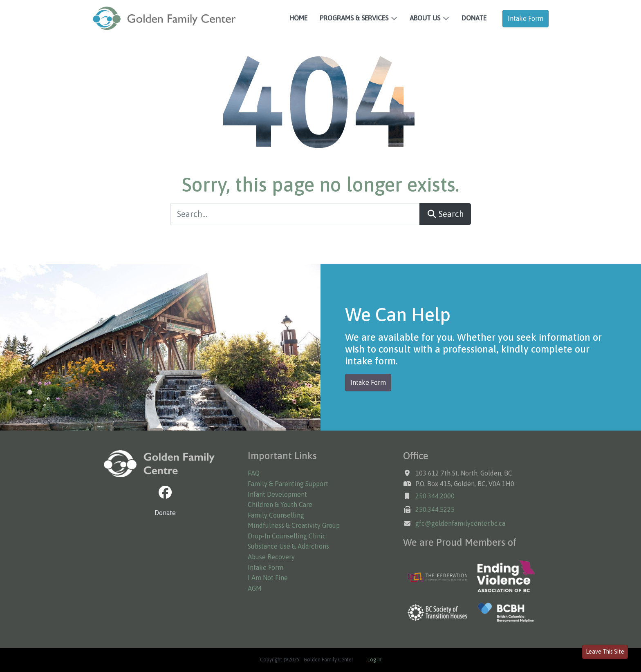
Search (445, 214)
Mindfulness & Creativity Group (294, 525)
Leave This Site (605, 652)
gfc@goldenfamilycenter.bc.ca (460, 523)
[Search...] (295, 214)
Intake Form (526, 18)
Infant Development (277, 494)
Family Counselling (276, 515)
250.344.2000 (435, 496)
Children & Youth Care (280, 505)
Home (298, 18)
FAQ (254, 473)
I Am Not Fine (268, 578)
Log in (374, 660)
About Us (425, 18)
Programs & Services (354, 18)
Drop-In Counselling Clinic (287, 536)
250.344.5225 (435, 509)
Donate (474, 18)
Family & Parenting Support (288, 484)
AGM (255, 588)
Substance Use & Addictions (288, 546)
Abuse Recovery (271, 557)
